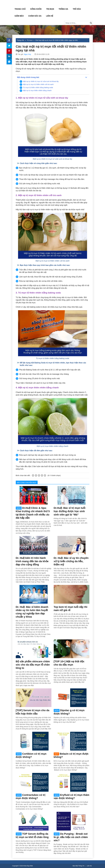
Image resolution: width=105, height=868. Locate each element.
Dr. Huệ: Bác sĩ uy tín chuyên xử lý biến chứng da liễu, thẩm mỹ (71, 561)
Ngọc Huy (27, 54)
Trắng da (63, 9)
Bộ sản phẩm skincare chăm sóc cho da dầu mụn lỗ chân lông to (33, 665)
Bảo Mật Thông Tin (79, 866)
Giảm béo (19, 16)
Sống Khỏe (36, 9)
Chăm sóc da (35, 16)
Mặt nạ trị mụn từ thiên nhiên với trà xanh (38, 84)
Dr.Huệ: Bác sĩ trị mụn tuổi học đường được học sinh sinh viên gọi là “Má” (70, 511)
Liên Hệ (50, 16)
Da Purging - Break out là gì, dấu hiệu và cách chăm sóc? (71, 837)
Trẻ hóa (77, 9)
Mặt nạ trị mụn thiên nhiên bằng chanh (37, 90)
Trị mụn (50, 9)
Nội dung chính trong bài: (28, 77)
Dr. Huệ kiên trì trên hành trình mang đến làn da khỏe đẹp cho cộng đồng (32, 561)
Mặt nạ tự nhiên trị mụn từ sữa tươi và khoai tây (41, 81)
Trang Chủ (20, 9)
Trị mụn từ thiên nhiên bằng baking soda (38, 88)
